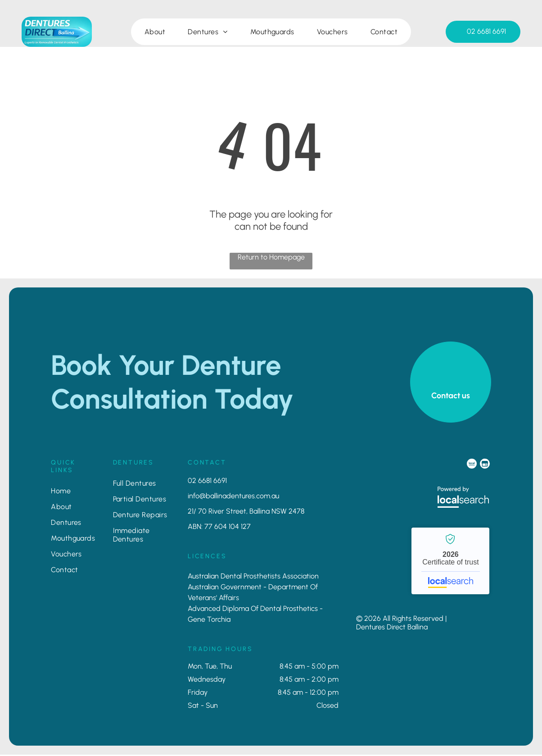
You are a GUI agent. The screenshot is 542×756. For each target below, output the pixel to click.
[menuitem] (155, 33)
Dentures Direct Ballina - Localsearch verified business (450, 562)
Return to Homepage (271, 258)
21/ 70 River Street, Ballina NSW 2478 (246, 512)
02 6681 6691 (207, 482)
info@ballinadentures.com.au (233, 497)
